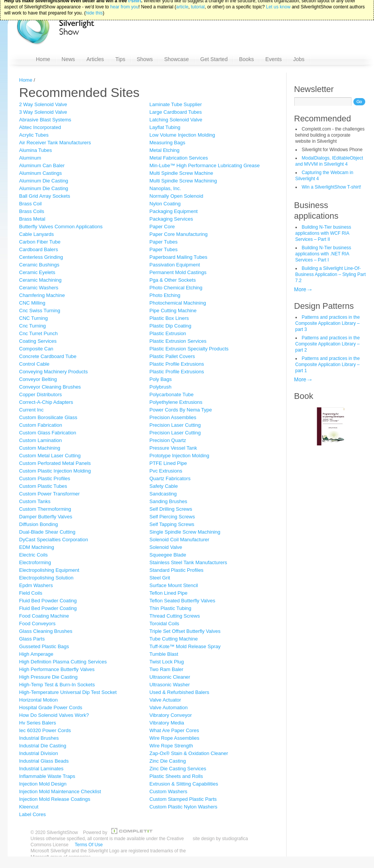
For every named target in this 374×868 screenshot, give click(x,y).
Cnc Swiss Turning (40, 311)
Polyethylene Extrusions (176, 402)
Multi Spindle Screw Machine (181, 173)
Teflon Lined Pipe (169, 593)
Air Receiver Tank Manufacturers (55, 143)
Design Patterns (324, 306)
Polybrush (161, 387)
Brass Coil (30, 204)
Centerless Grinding (41, 257)
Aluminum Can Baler (42, 165)
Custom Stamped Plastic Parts (183, 799)
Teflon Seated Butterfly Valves (182, 601)
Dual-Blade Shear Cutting (47, 532)
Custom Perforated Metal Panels (55, 463)
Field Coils (31, 593)
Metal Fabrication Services (179, 158)
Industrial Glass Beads (44, 761)
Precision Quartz (168, 440)
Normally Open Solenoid (177, 196)
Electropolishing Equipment (49, 570)
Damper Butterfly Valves (46, 517)
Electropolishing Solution (46, 578)
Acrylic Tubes (34, 135)
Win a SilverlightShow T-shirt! (332, 187)
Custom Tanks (35, 501)
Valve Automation (169, 707)
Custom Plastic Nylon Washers (184, 807)
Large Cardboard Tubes (176, 112)
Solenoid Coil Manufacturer (180, 540)
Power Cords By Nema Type (181, 410)
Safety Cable (164, 486)
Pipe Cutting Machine (173, 311)
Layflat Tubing (165, 127)
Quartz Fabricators (170, 478)
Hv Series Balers (38, 723)
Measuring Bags (168, 143)
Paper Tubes (164, 242)
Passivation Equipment (175, 265)
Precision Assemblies (173, 417)
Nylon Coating (165, 204)
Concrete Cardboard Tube (48, 356)
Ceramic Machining (40, 280)
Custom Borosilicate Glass (48, 417)
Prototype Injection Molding (180, 456)
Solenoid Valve (166, 547)
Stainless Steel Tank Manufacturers (189, 562)
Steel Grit (160, 578)
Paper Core (162, 227)
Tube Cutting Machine (174, 639)
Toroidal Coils (164, 624)
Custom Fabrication (41, 425)
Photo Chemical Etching (176, 288)
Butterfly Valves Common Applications (61, 227)
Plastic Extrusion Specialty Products (189, 349)
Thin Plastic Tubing (171, 608)
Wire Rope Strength (171, 746)
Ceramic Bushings (39, 265)
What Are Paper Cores (174, 730)
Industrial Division (39, 753)
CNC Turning (33, 318)
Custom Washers (168, 791)
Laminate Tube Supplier (176, 104)
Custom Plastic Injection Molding (55, 471)
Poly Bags (161, 379)
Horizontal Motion (38, 700)
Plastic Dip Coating (171, 326)
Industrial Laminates (41, 769)
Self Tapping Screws (172, 524)
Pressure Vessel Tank (173, 448)
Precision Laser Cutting (175, 425)
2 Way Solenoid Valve (43, 104)
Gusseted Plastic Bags (44, 646)
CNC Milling (32, 303)
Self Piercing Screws (172, 517)
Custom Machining (40, 448)
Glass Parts (32, 639)
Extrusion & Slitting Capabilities (184, 784)
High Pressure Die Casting (48, 677)
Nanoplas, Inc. (165, 188)
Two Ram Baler (167, 669)
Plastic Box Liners (169, 318)
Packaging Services (171, 219)
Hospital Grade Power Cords (51, 707)
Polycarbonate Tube (172, 394)
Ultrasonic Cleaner (170, 677)
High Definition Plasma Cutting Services (63, 662)
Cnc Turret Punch (38, 333)
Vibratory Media (167, 723)
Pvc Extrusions (166, 471)
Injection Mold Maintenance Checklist (60, 791)
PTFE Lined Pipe (168, 463)
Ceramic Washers (39, 288)
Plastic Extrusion (168, 333)
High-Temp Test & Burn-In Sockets (57, 685)
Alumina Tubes (35, 150)
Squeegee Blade (168, 555)
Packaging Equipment (174, 211)
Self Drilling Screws (171, 509)
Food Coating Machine (44, 616)
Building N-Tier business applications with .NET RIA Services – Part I (323, 254)
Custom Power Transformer (49, 494)
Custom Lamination (40, 440)
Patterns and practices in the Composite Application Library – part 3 (328, 323)
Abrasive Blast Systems (45, 120)
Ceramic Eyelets (37, 272)
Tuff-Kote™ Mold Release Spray (185, 646)
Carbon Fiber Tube (40, 242)
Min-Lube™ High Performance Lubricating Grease (205, 165)
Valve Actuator (165, 700)
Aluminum (30, 158)
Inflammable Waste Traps (47, 776)
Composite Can (36, 349)
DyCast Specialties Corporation (54, 540)
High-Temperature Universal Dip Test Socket (68, 692)
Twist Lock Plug (167, 662)
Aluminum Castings (40, 173)
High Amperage (36, 654)
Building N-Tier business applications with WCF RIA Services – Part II (323, 233)
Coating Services (38, 341)
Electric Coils (33, 555)
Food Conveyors (37, 624)
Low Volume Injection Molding (182, 135)
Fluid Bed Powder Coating (48, 601)
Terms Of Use (89, 845)
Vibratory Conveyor (171, 715)
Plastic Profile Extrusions (177, 364)
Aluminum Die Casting (44, 181)
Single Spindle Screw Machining (185, 532)
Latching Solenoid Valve (176, 120)
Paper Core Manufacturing (179, 234)
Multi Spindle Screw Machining (183, 181)
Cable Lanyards (36, 234)
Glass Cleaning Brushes (46, 631)
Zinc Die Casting (168, 761)
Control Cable (34, 364)
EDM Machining (37, 547)
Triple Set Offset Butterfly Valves (185, 631)
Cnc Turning (32, 326)
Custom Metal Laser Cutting (50, 456)
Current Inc (31, 410)
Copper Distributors (40, 394)
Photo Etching (165, 295)
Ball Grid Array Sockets (45, 196)
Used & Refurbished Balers (180, 692)
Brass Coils (32, 211)
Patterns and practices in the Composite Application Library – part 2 (328, 344)
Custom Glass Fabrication (48, 433)
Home (26, 80)
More (300, 289)
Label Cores (32, 814)
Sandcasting (163, 494)
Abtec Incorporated (40, 127)
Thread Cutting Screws (175, 616)
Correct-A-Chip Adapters (46, 402)
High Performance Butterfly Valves (57, 669)
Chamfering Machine (42, 295)
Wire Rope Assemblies (175, 738)
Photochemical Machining (178, 303)
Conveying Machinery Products (53, 372)
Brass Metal (32, 219)
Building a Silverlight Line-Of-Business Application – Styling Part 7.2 (331, 274)
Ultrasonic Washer (170, 685)
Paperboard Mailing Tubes (179, 257)
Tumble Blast (164, 654)
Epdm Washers (36, 585)
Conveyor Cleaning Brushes (50, 387)
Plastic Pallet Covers (172, 356)
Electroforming (35, 562)
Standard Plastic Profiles (177, 570)
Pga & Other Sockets (173, 280)
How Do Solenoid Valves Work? (54, 715)
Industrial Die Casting (43, 746)
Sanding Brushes (168, 501)
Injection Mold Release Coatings (55, 799)
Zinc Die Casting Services (178, 769)
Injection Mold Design (43, 784)
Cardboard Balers (39, 249)
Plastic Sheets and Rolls (176, 776)
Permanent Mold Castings (178, 272)
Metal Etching (165, 150)
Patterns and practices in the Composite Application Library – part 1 (328, 365)
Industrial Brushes (39, 738)
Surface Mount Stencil (174, 585)
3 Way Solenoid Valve (43, 112)
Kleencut (29, 807)
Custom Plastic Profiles (45, 478)
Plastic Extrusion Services (178, 341)
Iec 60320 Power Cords (45, 730)
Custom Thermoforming (45, 509)
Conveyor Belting (38, 379)
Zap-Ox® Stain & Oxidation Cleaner (189, 753)
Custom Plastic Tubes (43, 486)
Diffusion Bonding (39, 524)
